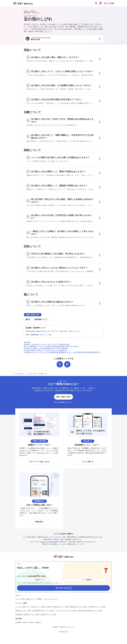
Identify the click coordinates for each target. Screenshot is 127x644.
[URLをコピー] (60, 364)
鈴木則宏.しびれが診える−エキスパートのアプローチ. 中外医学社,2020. (47, 344)
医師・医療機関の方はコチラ (63, 402)
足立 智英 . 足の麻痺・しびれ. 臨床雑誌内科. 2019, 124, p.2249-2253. (46, 348)
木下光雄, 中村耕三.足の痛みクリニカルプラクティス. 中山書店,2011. (46, 350)
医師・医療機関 (66, 539)
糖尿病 (28, 319)
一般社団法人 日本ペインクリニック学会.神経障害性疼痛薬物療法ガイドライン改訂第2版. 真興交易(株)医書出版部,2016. (62, 352)
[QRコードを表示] (67, 364)
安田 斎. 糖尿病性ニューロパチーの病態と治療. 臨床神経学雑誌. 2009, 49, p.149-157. (51, 346)
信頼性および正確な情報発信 (49, 542)
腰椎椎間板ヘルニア (41, 319)
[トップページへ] (63, 558)
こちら (61, 544)
